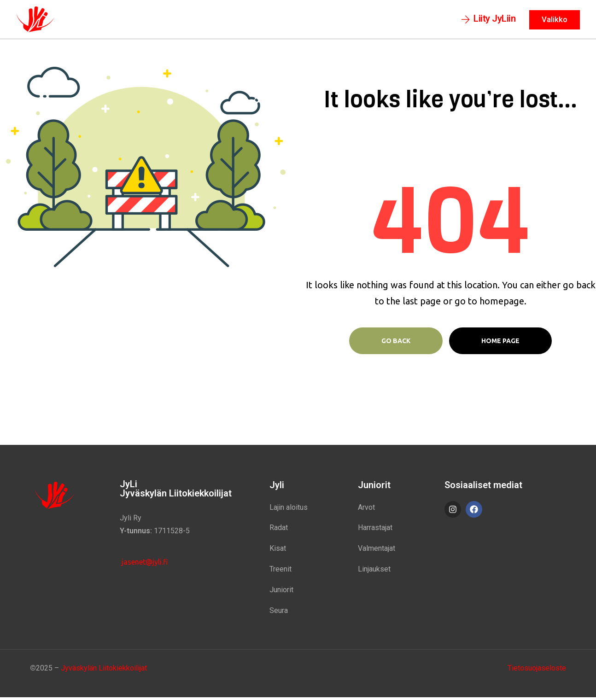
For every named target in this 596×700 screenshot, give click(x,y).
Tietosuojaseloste (537, 670)
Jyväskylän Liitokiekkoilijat (104, 670)
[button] (489, 21)
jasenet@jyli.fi (144, 564)
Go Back (396, 343)
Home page (500, 343)
